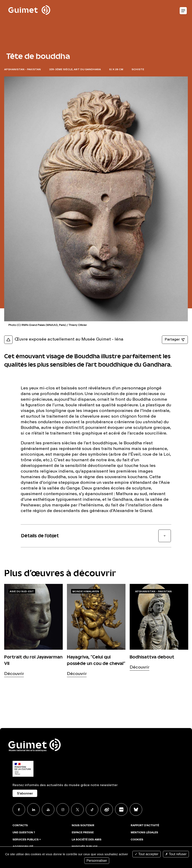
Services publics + (27, 840)
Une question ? (24, 833)
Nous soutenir (83, 826)
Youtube (48, 810)
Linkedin (33, 810)
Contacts (20, 826)
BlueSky (136, 810)
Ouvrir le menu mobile (183, 11)
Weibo (107, 810)
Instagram (63, 810)
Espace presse (83, 833)
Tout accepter (147, 854)
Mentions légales (144, 833)
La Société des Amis (87, 840)
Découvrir (14, 674)
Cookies (137, 840)
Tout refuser (176, 854)
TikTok (92, 810)
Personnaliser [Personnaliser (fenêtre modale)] (97, 861)
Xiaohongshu (121, 810)
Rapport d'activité (145, 826)
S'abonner (25, 794)
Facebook (19, 810)
